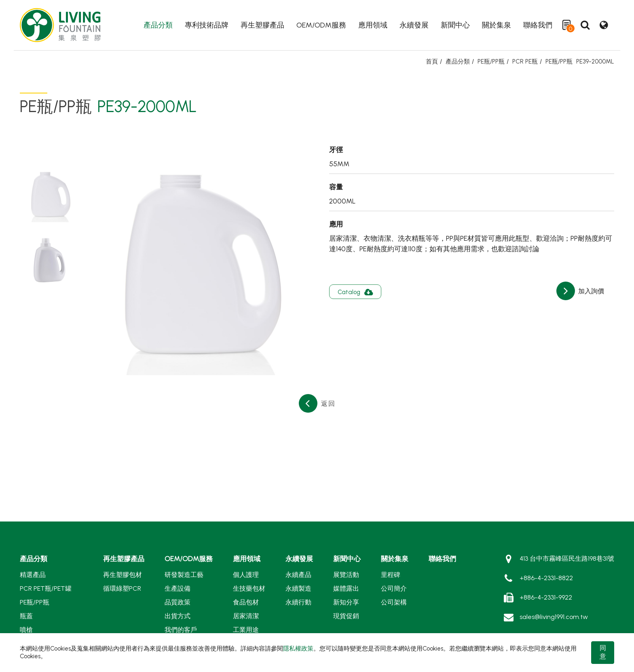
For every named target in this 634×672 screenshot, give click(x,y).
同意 (603, 652)
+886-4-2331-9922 (546, 597)
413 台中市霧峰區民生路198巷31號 (567, 559)
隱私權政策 (298, 649)
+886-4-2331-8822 (546, 578)
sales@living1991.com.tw (554, 617)
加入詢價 (590, 291)
